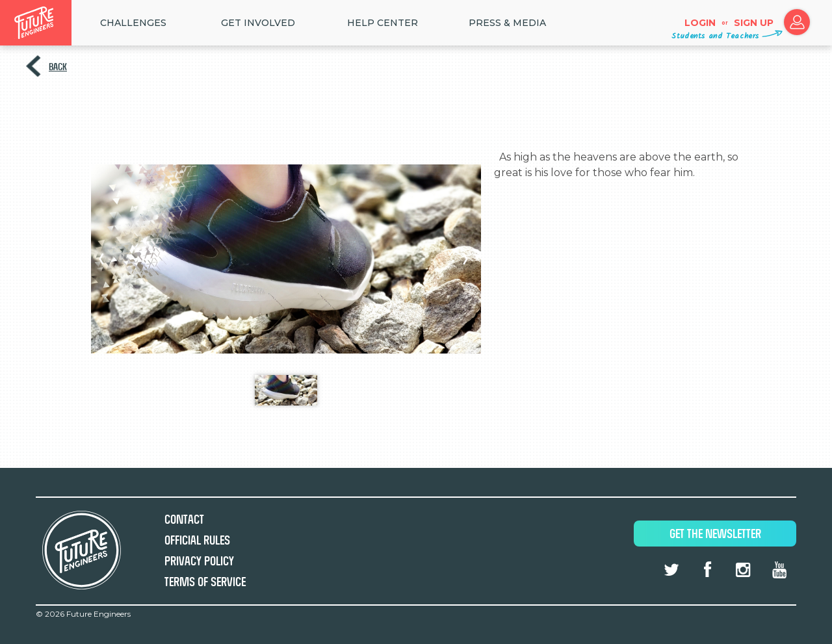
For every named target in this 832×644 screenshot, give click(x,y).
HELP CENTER (383, 23)
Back (58, 67)
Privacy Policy (199, 561)
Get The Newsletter (715, 534)
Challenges (133, 23)
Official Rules (197, 540)
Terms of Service (205, 582)
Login (700, 23)
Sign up (754, 23)
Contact (184, 520)
